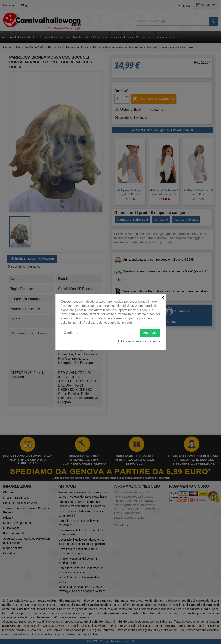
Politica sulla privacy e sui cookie (139, 341)
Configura (71, 332)
